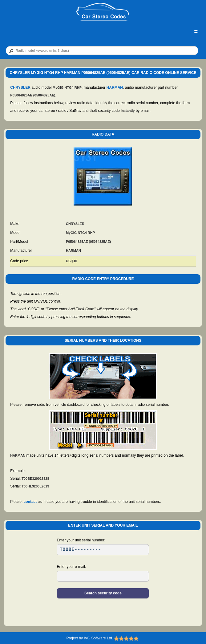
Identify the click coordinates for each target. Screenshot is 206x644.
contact (30, 502)
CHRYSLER (20, 88)
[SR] (103, 550)
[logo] (103, 12)
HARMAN (115, 88)
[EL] (103, 576)
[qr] (102, 51)
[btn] (10, 51)
